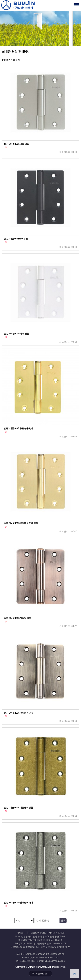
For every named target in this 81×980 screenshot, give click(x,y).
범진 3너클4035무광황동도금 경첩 (21, 523)
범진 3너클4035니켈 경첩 (16, 144)
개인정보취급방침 (37, 933)
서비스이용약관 (57, 933)
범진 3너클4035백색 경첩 (16, 334)
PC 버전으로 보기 (40, 974)
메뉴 (72, 3)
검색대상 (0, 50)
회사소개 (21, 933)
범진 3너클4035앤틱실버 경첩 (19, 903)
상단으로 (75, 974)
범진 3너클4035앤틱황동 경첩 (19, 713)
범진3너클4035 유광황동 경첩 (19, 428)
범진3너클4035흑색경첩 (16, 239)
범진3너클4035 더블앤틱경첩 (18, 808)
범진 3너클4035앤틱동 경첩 (18, 618)
